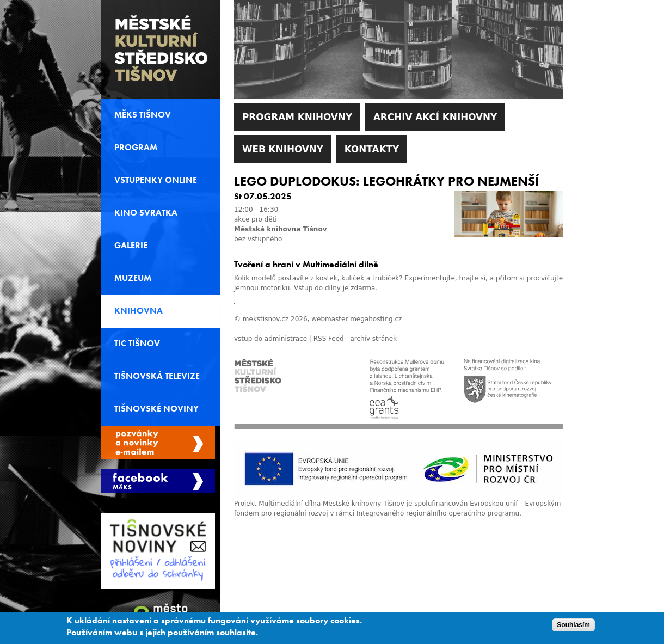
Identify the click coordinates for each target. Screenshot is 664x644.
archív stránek (373, 339)
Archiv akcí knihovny (435, 117)
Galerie (131, 246)
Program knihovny (297, 117)
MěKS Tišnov (143, 115)
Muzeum (133, 278)
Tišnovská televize (157, 376)
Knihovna (139, 311)
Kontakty (372, 149)
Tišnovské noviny (156, 409)
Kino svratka (146, 213)
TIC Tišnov (137, 344)
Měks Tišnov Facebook (158, 481)
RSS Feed (329, 339)
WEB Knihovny (283, 149)
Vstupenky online (156, 180)
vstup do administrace (270, 339)
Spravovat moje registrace (158, 443)
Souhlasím (573, 628)
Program (136, 148)
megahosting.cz (376, 319)
